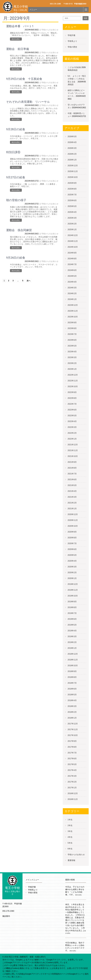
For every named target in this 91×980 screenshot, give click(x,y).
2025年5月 (72, 206)
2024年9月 (72, 253)
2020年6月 (72, 549)
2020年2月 (72, 573)
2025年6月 (72, 200)
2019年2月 (72, 642)
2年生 (70, 825)
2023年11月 (73, 311)
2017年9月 (72, 741)
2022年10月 (73, 386)
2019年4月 (72, 631)
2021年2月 (72, 503)
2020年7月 (72, 543)
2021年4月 (72, 491)
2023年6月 (72, 340)
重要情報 (71, 860)
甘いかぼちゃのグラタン (76, 106)
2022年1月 (72, 439)
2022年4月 (72, 421)
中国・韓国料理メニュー (76, 115)
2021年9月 (72, 462)
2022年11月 (73, 381)
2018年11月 (73, 660)
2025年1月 (72, 230)
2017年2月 (72, 782)
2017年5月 (72, 764)
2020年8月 (72, 538)
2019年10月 (73, 596)
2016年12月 (73, 793)
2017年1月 (72, 788)
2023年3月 (72, 357)
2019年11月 (73, 590)
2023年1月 (72, 369)
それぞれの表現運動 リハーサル (28, 102)
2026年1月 (72, 160)
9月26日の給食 (16, 258)
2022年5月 (72, 416)
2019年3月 (72, 636)
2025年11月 (73, 171)
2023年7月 (72, 334)
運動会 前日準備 (18, 49)
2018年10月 (73, 666)
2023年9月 (72, 323)
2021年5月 (72, 485)
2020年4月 (72, 561)
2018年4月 (72, 700)
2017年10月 (73, 735)
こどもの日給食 (74, 67)
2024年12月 (73, 235)
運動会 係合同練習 (19, 230)
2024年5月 (72, 276)
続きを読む (16, 39)
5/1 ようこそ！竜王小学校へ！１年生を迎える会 (77, 79)
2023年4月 (72, 352)
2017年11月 (73, 729)
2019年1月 (72, 648)
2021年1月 (72, 509)
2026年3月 (72, 148)
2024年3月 (72, 288)
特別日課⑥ (13, 152)
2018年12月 (73, 654)
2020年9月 (72, 532)
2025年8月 (72, 189)
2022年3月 (72, 427)
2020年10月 (73, 526)
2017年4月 (72, 770)
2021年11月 (73, 450)
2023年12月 (73, 305)
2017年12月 (73, 724)
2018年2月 (72, 712)
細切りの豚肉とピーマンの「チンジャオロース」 (76, 93)
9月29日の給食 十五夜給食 (24, 79)
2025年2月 (72, 224)
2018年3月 (72, 706)
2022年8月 (72, 398)
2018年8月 (72, 677)
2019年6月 (72, 619)
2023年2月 (72, 363)
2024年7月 (72, 264)
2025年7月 (72, 195)
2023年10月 (73, 317)
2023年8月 (72, 328)
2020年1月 (72, 578)
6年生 (70, 849)
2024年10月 (73, 247)
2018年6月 (72, 689)
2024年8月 (72, 259)
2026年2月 (72, 154)
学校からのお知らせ (50, 30)
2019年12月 (73, 584)
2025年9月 (72, 183)
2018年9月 (72, 671)
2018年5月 (72, 695)
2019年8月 (72, 607)
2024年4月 (72, 282)
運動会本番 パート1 (20, 26)
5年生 (70, 843)
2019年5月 (72, 625)
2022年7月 (72, 404)
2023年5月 (72, 346)
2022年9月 (72, 392)
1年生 (70, 820)
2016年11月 (73, 799)
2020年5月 (72, 555)
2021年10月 (73, 456)
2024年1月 (72, 299)
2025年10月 (73, 177)
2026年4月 (72, 142)
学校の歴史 (72, 47)
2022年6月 (72, 410)
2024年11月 (73, 241)
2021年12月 (73, 445)
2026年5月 (72, 136)
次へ (29, 281)
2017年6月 (72, 759)
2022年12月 (73, 375)
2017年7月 (72, 753)
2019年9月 (72, 602)
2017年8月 (72, 747)
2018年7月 (72, 683)
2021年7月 (72, 474)
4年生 (70, 837)
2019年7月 (72, 613)
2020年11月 (73, 520)
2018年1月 (72, 718)
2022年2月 (72, 433)
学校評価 (71, 35)
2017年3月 (72, 776)
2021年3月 (72, 497)
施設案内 (6, 916)
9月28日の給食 (16, 129)
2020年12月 (73, 514)
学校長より (72, 41)
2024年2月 (72, 293)
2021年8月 (72, 468)
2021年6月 (72, 479)
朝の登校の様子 (16, 200)
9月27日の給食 (16, 177)
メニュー (33, 10)
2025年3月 (72, 218)
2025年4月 (72, 212)
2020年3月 (72, 567)
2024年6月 (72, 270)
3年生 (70, 831)
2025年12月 (73, 166)
